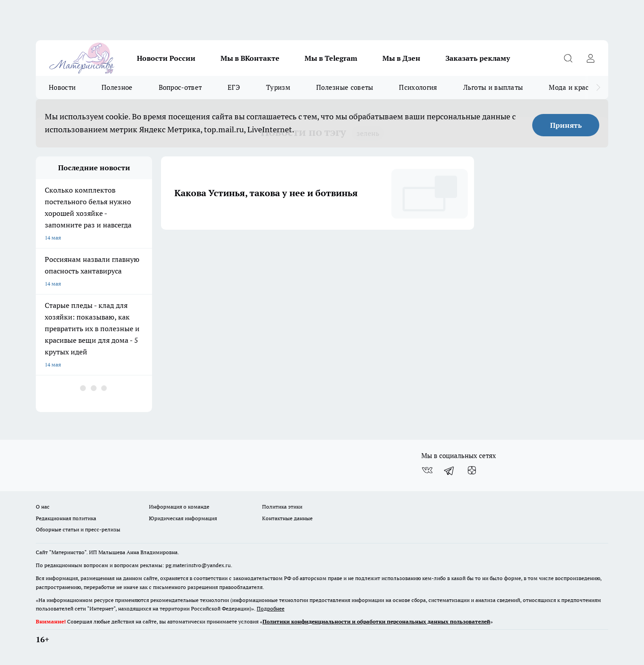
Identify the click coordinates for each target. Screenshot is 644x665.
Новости (62, 87)
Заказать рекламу (478, 58)
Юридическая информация (183, 518)
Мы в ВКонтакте (250, 58)
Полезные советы (345, 87)
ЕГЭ (234, 87)
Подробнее (271, 608)
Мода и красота (574, 87)
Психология (418, 87)
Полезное (117, 87)
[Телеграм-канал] (449, 470)
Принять (566, 125)
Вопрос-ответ (180, 87)
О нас (43, 507)
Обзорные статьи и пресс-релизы (78, 529)
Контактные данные (287, 518)
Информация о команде (179, 507)
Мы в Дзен (401, 58)
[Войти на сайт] (590, 58)
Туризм (278, 87)
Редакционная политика (66, 518)
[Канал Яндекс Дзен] (472, 470)
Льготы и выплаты (493, 87)
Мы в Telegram (331, 58)
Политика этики (282, 507)
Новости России (166, 58)
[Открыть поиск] (568, 58)
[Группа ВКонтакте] (427, 470)
